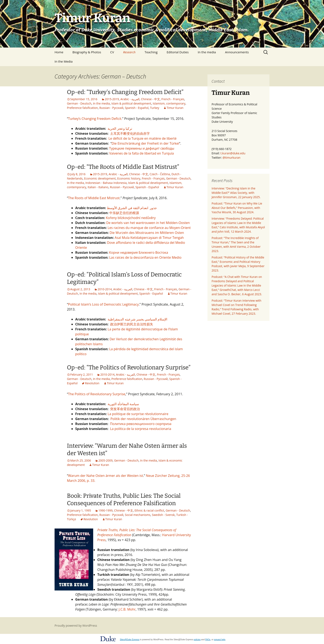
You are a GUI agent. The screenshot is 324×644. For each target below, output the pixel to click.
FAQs (208, 640)
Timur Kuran (175, 108)
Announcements (237, 52)
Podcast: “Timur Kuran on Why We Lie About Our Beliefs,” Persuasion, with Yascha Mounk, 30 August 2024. (237, 208)
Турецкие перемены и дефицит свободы (142, 148)
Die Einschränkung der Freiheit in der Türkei (145, 143)
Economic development (100, 178)
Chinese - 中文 (150, 99)
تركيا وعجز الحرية (120, 129)
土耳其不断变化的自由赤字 (130, 133)
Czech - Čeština (160, 174)
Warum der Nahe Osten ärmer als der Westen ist (106, 476)
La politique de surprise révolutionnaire (138, 414)
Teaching (151, 52)
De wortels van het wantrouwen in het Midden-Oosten (148, 223)
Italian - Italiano (98, 187)
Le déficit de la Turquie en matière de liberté (142, 138)
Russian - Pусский (111, 108)
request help (220, 640)
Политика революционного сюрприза (141, 424)
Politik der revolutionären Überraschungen (143, 419)
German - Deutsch (79, 103)
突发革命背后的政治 (125, 409)
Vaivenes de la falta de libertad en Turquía (141, 153)
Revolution (92, 383)
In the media (207, 52)
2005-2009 (105, 460)
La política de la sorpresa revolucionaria (141, 429)
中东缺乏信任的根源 (124, 213)
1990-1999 (105, 510)
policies (197, 640)
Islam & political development (131, 103)
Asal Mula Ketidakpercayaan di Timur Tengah (149, 238)
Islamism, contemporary (169, 103)
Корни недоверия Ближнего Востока (139, 252)
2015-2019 (112, 99)
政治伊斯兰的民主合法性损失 (131, 324)
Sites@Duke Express (130, 640)
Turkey (155, 108)
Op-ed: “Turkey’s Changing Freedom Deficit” (125, 92)
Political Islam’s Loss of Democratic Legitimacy (104, 304)
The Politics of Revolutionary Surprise (97, 394)
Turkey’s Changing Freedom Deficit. (95, 119)
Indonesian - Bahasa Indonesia (106, 183)
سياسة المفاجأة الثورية (123, 404)
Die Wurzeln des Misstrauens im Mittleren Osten (147, 233)
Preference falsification (82, 108)
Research (129, 52)
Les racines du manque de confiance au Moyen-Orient (149, 228)
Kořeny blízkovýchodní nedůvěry (131, 218)
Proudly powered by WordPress (76, 626)
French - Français (173, 99)
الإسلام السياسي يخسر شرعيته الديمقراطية (137, 319)
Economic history (129, 178)
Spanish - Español (137, 108)
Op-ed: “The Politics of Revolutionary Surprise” (129, 367)
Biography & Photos (87, 52)
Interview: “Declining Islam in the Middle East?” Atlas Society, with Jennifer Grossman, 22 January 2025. (236, 193)
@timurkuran (231, 158)
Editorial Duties (177, 52)
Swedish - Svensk (163, 515)
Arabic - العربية (130, 99)
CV (112, 52)
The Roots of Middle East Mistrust (94, 198)
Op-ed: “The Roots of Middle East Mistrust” (123, 167)
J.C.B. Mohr (127, 609)
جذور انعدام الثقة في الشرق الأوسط (132, 208)
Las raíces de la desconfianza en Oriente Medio (145, 257)
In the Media (64, 61)
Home (59, 52)
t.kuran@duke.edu (233, 153)
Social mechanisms (138, 515)
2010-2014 (105, 289)
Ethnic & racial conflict (149, 510)
